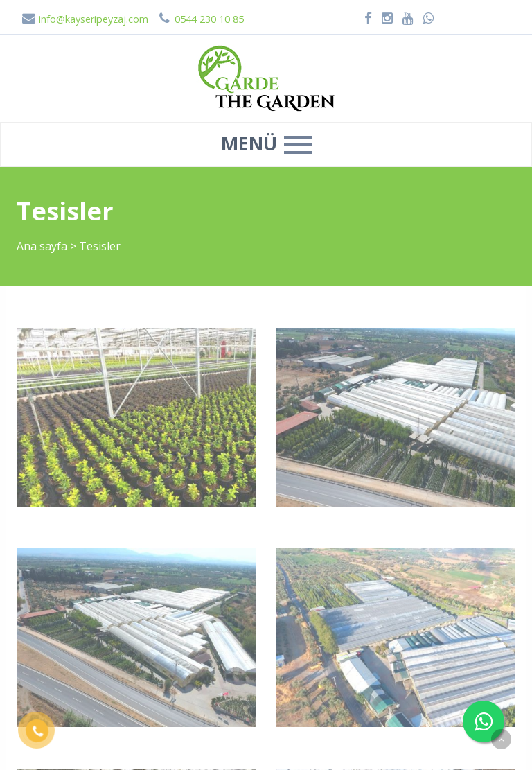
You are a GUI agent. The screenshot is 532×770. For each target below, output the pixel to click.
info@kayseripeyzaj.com (85, 19)
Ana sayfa (42, 246)
